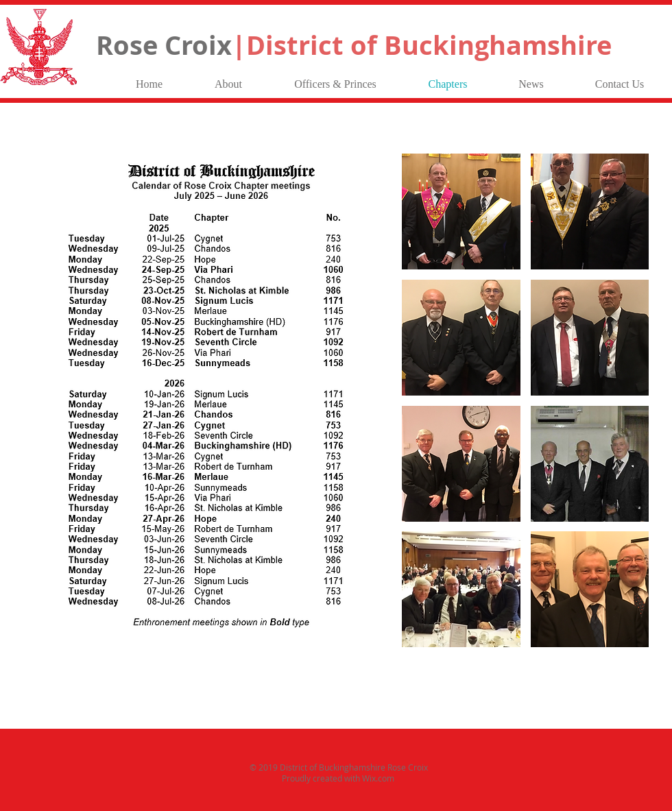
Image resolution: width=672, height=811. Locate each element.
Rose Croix (354, 45)
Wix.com (378, 778)
